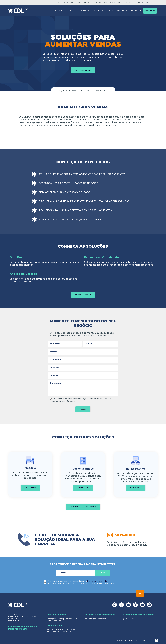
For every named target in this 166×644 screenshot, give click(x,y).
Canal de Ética (54, 625)
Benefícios (86, 91)
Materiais (134, 11)
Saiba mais (30, 488)
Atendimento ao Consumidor (139, 615)
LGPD (141, 3)
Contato (150, 3)
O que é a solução (67, 91)
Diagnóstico (101, 91)
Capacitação (99, 11)
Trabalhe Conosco (56, 615)
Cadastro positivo (126, 3)
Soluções (55, 11)
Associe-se (150, 11)
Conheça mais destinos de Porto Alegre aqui (23, 628)
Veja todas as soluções (83, 507)
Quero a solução (83, 70)
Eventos (97, 3)
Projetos (108, 3)
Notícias (121, 11)
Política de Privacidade (97, 581)
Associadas (71, 11)
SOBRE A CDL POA (65, 3)
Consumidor (84, 3)
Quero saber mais (83, 295)
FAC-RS (111, 11)
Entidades (85, 11)
